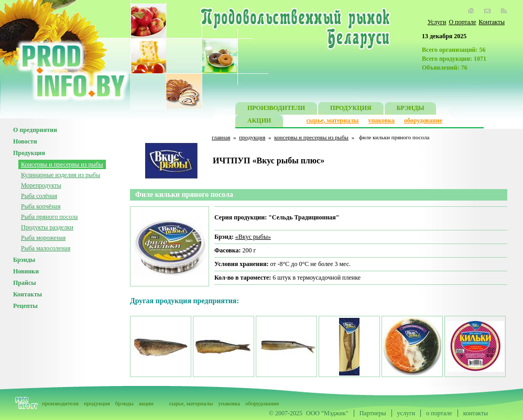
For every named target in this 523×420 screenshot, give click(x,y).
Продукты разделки (47, 227)
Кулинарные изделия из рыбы (61, 175)
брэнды (124, 403)
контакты (476, 413)
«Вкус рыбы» (253, 237)
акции (146, 403)
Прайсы (25, 283)
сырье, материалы (333, 120)
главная (221, 137)
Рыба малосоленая (46, 248)
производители (60, 403)
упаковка (381, 120)
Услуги (437, 22)
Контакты (492, 22)
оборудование (423, 120)
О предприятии (35, 130)
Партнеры (373, 413)
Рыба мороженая (43, 238)
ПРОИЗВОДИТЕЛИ (276, 109)
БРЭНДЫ (411, 109)
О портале (462, 22)
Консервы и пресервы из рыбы (62, 164)
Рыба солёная (39, 196)
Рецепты (25, 306)
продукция (252, 137)
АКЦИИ (259, 122)
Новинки (26, 271)
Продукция (29, 153)
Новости (25, 141)
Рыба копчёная (41, 206)
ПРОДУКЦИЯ (351, 109)
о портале (439, 413)
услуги (406, 413)
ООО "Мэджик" (327, 413)
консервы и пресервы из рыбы (311, 137)
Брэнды (24, 260)
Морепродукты (41, 185)
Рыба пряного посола (49, 217)
